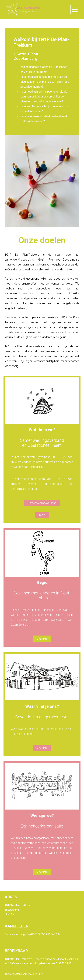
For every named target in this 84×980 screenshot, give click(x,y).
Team (42, 515)
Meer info (42, 639)
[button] (75, 10)
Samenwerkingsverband (42, 503)
